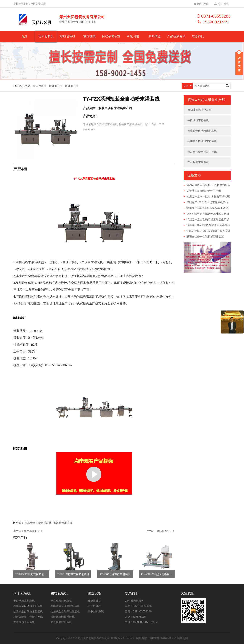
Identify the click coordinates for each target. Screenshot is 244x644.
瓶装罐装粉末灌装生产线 (28, 617)
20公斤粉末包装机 (198, 162)
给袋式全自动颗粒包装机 (65, 611)
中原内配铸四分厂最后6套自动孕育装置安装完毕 (207, 231)
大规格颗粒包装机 (61, 622)
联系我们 (198, 36)
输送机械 (89, 36)
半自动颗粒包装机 (61, 601)
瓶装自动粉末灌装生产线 (115, 108)
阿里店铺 (201, 4)
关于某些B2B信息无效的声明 (204, 191)
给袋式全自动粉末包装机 (202, 141)
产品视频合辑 (176, 36)
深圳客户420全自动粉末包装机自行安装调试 (206, 202)
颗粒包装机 (68, 36)
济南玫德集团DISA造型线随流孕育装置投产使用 (207, 225)
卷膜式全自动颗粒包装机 (65, 606)
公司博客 (222, 4)
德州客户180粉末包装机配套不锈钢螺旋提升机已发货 (206, 208)
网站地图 (182, 638)
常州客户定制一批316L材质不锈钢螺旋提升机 (207, 197)
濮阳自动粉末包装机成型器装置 (205, 237)
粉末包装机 (46, 36)
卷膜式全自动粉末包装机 (202, 131)
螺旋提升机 (56, 86)
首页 (24, 36)
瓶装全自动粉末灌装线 (38, 523)
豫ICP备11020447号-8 (163, 638)
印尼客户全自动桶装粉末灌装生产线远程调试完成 (206, 220)
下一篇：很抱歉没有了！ (160, 531)
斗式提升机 (94, 606)
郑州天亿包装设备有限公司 (94, 638)
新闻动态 (155, 36)
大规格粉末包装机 (24, 622)
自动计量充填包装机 (199, 110)
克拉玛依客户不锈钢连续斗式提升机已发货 (206, 214)
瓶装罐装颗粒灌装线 (63, 617)
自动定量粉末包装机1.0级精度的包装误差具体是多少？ (207, 185)
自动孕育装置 (111, 36)
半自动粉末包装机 (198, 120)
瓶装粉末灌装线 (63, 523)
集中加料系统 (96, 611)
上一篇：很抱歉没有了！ (28, 531)
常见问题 (133, 36)
